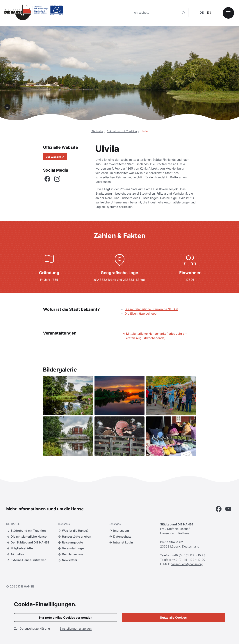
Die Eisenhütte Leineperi (141, 314)
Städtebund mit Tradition (122, 131)
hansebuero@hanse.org (187, 564)
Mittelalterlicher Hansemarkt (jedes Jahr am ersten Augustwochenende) (154, 336)
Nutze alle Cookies (173, 617)
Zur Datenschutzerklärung (32, 629)
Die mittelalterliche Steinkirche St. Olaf (151, 309)
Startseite (97, 131)
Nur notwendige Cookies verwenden (66, 617)
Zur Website (55, 157)
